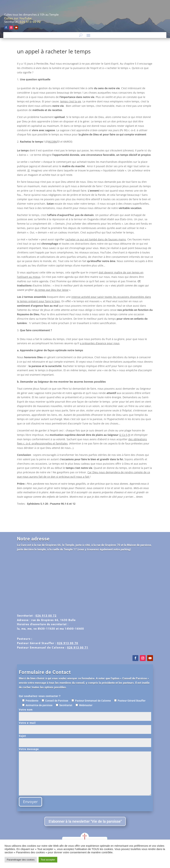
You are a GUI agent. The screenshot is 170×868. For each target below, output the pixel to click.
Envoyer (30, 802)
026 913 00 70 (68, 643)
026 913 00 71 (78, 647)
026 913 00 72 (30, 22)
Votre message (85, 772)
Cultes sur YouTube (18, 18)
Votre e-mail (85, 726)
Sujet (85, 739)
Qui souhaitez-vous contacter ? (40, 696)
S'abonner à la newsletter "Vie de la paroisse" (85, 821)
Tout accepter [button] (48, 860)
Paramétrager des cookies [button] (21, 860)
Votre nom (85, 713)
